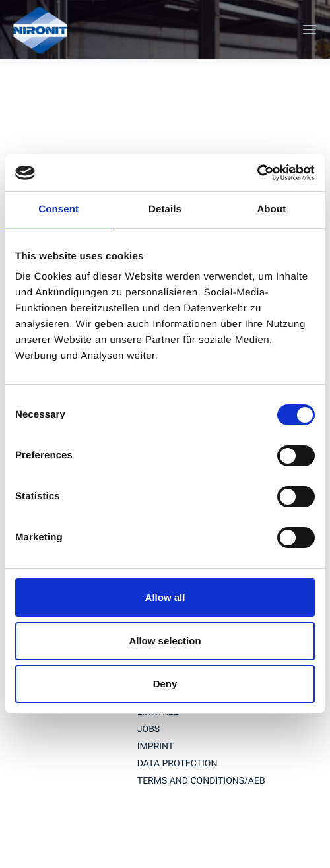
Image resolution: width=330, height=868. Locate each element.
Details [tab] (165, 209)
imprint (155, 747)
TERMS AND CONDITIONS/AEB (201, 781)
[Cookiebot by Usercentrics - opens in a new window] (257, 173)
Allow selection (165, 641)
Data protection (178, 764)
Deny (165, 684)
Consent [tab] (58, 209)
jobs (148, 729)
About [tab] (271, 209)
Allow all (165, 597)
